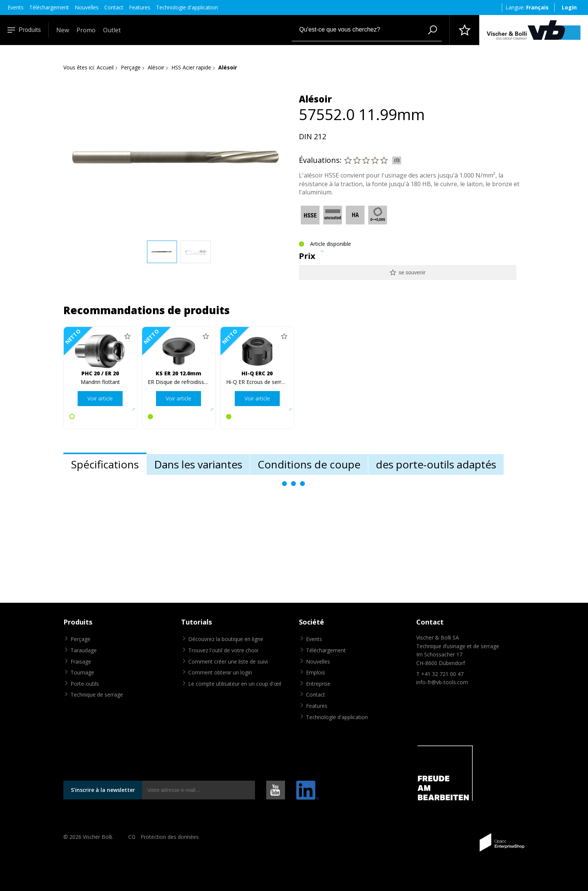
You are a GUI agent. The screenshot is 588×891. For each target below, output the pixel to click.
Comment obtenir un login (220, 672)
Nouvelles (87, 7)
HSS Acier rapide (191, 67)
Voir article (100, 398)
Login (569, 7)
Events (16, 7)
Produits (24, 30)
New (63, 30)
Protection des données (170, 837)
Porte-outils (85, 684)
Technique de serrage (97, 695)
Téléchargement (49, 7)
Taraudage (84, 650)
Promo (86, 30)
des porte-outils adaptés (436, 464)
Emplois (316, 672)
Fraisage (81, 661)
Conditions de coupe (309, 464)
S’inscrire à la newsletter (103, 790)
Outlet (112, 30)
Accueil (105, 67)
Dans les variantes (198, 464)
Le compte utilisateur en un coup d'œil (235, 684)
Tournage (82, 672)
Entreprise (318, 684)
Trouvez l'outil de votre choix (223, 650)
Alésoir (156, 67)
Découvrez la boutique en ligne (226, 639)
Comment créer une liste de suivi (228, 661)
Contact (114, 7)
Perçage (131, 67)
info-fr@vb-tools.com (442, 682)
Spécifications (105, 464)
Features (140, 7)
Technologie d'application (187, 7)
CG (132, 837)
